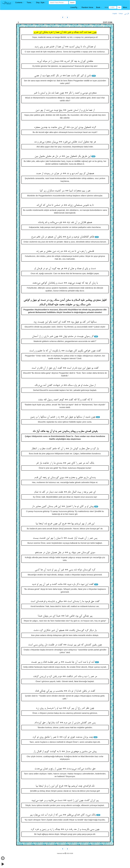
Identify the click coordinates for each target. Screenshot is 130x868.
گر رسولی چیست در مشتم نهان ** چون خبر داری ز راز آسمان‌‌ (63, 336)
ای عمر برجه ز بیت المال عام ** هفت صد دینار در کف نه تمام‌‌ (65, 492)
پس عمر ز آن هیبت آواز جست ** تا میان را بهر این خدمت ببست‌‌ (65, 538)
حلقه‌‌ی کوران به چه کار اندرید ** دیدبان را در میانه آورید (65, 61)
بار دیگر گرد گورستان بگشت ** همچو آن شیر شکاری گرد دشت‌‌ (65, 630)
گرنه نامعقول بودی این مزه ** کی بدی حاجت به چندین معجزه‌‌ (65, 127)
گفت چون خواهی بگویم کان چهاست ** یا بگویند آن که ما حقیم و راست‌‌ (65, 351)
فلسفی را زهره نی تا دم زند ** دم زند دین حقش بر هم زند (65, 251)
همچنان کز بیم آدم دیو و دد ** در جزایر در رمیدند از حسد (65, 174)
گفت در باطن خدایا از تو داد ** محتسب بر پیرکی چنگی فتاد (65, 691)
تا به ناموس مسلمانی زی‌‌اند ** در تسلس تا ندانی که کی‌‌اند (65, 205)
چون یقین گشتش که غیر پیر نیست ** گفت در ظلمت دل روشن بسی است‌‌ (65, 645)
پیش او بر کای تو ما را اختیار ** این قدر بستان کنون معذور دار (63, 506)
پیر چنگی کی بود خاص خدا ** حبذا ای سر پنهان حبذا (65, 616)
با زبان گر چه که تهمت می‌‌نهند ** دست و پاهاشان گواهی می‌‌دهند (65, 283)
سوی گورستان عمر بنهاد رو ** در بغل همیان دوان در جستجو (65, 553)
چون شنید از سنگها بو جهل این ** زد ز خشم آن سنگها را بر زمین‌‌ (63, 417)
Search (72, 3)
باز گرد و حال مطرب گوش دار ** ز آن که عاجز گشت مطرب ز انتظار (65, 449)
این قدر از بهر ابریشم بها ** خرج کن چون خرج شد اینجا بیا (65, 524)
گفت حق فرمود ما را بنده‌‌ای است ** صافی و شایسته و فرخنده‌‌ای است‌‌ (65, 601)
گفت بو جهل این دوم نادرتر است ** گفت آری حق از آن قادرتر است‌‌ (65, 368)
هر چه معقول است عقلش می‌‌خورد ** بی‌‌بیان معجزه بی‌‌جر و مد (65, 142)
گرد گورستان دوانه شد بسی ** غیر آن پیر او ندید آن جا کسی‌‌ (65, 570)
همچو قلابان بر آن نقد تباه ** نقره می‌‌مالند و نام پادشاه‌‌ (65, 222)
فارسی (127, 14)
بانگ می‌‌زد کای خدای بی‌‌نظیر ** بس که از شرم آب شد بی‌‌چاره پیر (63, 815)
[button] (19, 3)
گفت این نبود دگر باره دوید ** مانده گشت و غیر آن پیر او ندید (63, 584)
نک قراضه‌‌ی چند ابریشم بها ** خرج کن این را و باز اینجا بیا (65, 786)
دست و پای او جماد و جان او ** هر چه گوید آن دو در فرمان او (65, 269)
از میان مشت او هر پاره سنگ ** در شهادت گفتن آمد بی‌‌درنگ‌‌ (65, 385)
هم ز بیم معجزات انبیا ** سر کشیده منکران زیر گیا (65, 191)
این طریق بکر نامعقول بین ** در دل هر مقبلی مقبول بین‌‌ (63, 156)
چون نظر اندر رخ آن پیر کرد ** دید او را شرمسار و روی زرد (65, 708)
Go (119, 7)
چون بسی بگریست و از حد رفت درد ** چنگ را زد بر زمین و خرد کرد (65, 829)
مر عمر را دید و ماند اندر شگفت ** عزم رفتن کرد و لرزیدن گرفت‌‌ (65, 677)
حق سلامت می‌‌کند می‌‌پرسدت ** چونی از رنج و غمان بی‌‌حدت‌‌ (65, 769)
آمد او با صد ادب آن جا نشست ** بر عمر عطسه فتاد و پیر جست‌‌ (63, 662)
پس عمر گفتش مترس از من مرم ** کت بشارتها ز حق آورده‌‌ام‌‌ (65, 723)
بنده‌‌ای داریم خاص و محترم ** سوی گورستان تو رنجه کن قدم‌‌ (65, 478)
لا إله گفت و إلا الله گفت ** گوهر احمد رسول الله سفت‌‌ (65, 400)
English (115, 14)
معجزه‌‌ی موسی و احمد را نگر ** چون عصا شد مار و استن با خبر (65, 93)
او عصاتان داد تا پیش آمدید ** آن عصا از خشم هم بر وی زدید (65, 47)
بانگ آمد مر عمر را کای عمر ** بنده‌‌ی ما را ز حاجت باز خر (65, 463)
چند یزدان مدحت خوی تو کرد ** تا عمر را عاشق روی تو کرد (63, 737)
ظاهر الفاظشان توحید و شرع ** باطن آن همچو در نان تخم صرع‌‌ (63, 237)
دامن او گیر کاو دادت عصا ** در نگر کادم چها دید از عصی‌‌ (63, 76)
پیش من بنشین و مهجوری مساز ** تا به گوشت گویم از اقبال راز (65, 752)
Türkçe (121, 14)
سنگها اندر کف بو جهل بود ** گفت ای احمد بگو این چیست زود (65, 322)
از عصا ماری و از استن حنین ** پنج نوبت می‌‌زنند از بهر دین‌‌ (65, 110)
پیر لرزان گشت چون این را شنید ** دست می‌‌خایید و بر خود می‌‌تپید (65, 800)
